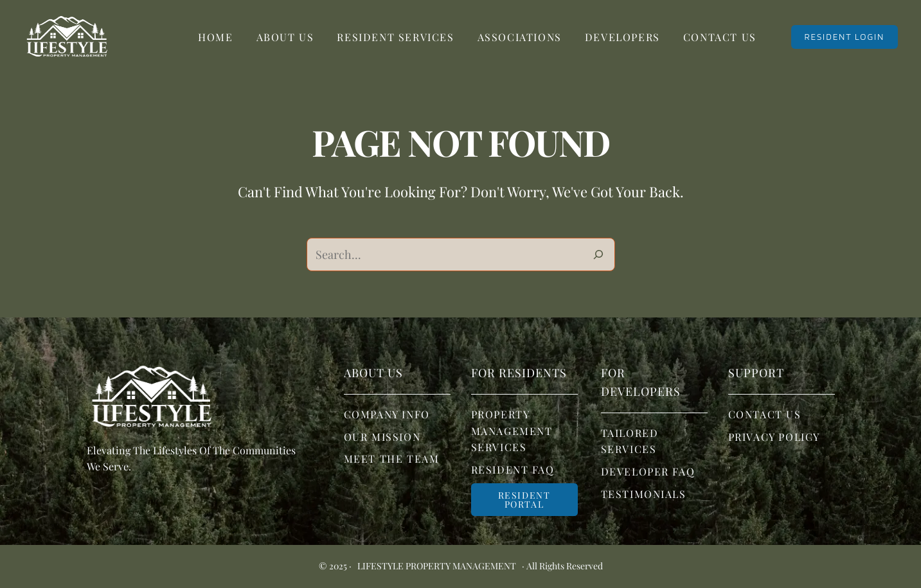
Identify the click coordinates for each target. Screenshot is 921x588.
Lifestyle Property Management (437, 566)
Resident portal (524, 500)
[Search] (598, 254)
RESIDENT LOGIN (844, 37)
